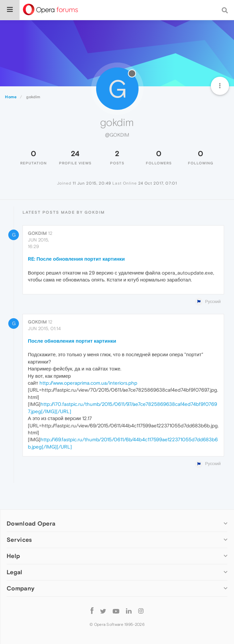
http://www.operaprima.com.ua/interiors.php (88, 383)
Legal (15, 572)
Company (21, 588)
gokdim (37, 233)
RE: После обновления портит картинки (76, 259)
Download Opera (31, 523)
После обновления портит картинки (72, 341)
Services (19, 540)
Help (13, 556)
